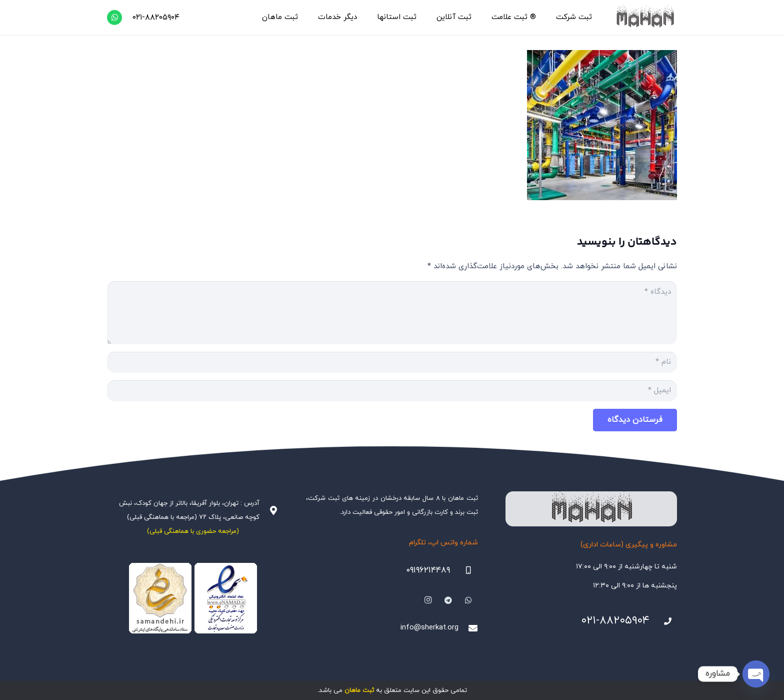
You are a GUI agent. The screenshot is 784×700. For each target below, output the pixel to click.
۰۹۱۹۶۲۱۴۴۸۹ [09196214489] (428, 570)
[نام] (392, 362)
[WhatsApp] (114, 18)
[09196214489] (464, 570)
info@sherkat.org (429, 628)
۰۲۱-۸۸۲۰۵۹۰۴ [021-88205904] (615, 621)
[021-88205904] (663, 621)
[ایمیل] (392, 391)
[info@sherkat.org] (468, 628)
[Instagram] (428, 600)
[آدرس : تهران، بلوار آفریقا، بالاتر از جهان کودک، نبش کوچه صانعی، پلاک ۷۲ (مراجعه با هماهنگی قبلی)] (269, 510)
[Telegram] (448, 600)
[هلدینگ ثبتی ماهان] (645, 18)
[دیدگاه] (392, 313)
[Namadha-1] (193, 598)
